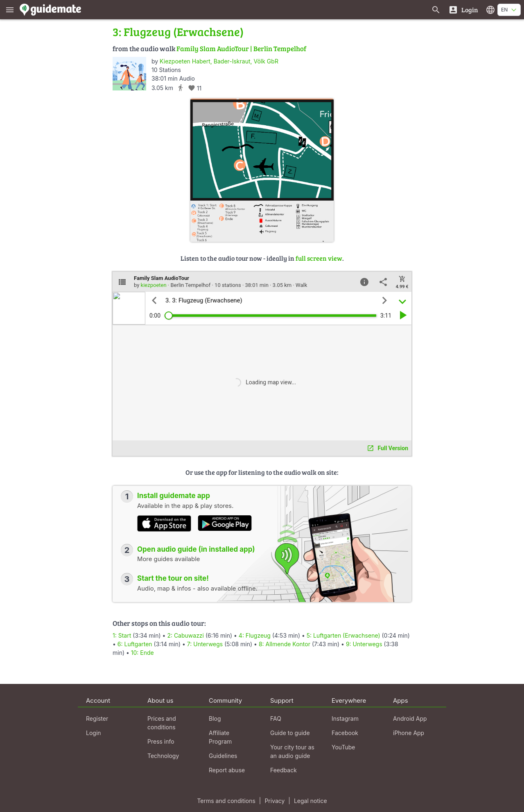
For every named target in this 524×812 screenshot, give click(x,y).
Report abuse (227, 770)
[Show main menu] (10, 10)
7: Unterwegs (205, 644)
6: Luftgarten (135, 644)
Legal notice (311, 801)
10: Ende (142, 653)
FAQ (276, 718)
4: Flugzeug (255, 635)
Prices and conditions (162, 723)
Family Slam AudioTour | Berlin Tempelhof (241, 48)
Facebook (345, 733)
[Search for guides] (436, 10)
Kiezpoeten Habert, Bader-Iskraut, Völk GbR (219, 61)
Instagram (345, 718)
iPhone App (409, 733)
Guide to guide (290, 733)
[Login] (463, 10)
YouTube (343, 747)
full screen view (319, 258)
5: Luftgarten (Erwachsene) (343, 635)
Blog (215, 718)
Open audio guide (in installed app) (196, 549)
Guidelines (223, 756)
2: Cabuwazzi (185, 635)
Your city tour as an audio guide (292, 751)
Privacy (274, 801)
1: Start (122, 635)
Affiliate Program (220, 737)
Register (97, 718)
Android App (410, 718)
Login (94, 733)
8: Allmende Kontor (285, 644)
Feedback (283, 770)
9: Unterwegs (364, 644)
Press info (161, 741)
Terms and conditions (226, 801)
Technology (163, 756)
